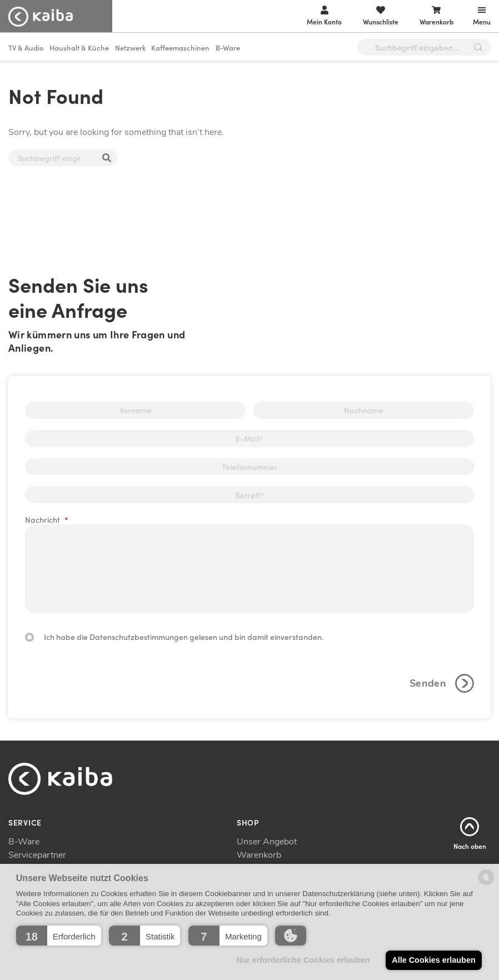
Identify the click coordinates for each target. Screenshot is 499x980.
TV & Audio (26, 47)
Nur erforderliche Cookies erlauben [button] (303, 960)
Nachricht (47, 519)
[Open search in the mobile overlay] (424, 47)
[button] (59, 936)
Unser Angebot (267, 842)
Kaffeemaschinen (180, 47)
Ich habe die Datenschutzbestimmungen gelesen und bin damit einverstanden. (184, 637)
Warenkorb (259, 855)
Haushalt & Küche (79, 47)
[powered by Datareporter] (486, 884)
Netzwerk (130, 47)
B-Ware (228, 47)
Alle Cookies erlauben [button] (433, 960)
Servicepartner (37, 855)
